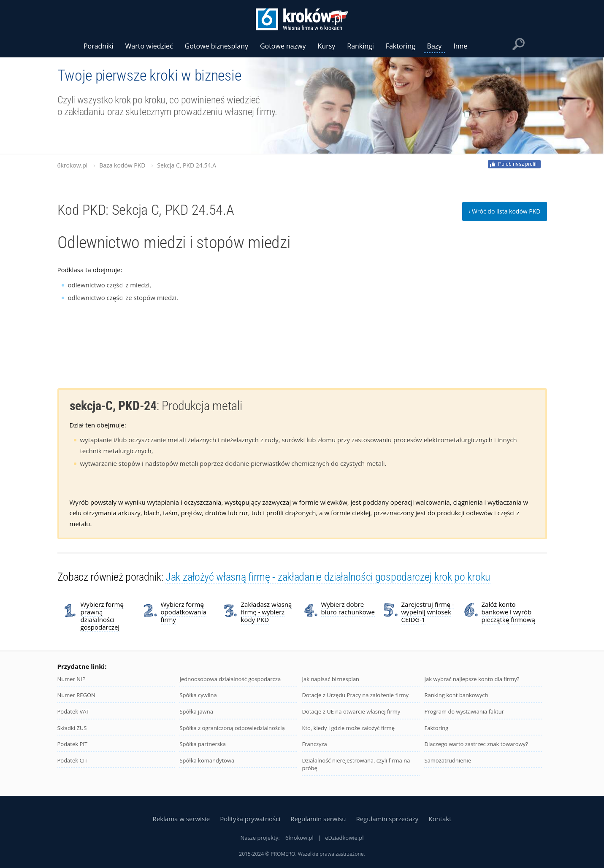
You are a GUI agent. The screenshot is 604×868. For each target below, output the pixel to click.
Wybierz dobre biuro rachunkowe (348, 608)
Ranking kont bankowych (456, 695)
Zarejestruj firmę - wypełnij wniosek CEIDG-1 (428, 612)
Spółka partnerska (203, 744)
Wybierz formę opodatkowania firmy (184, 612)
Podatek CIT (73, 760)
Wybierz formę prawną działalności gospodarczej (102, 616)
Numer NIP (72, 679)
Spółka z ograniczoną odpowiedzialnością (232, 728)
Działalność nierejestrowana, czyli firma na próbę (356, 764)
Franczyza (314, 744)
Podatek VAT (73, 711)
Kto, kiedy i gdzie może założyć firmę (348, 728)
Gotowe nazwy (283, 46)
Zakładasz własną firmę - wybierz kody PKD (267, 612)
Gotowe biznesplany (217, 46)
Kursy (327, 46)
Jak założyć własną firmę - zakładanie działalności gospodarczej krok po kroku (328, 577)
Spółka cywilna (198, 695)
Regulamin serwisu (318, 819)
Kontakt (440, 819)
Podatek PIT (73, 744)
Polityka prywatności (250, 819)
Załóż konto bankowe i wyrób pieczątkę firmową (508, 612)
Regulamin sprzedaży (387, 819)
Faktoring (436, 728)
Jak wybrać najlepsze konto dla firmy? (472, 679)
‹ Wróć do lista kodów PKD (504, 211)
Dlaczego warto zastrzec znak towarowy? (476, 744)
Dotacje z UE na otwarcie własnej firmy (351, 711)
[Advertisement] (484, 317)
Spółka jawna (196, 711)
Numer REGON (76, 695)
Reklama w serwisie (181, 819)
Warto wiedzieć (149, 46)
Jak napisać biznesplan (330, 679)
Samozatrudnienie (448, 760)
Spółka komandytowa (207, 760)
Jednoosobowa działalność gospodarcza (230, 679)
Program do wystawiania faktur (464, 711)
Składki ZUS (72, 728)
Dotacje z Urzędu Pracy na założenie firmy (355, 695)
